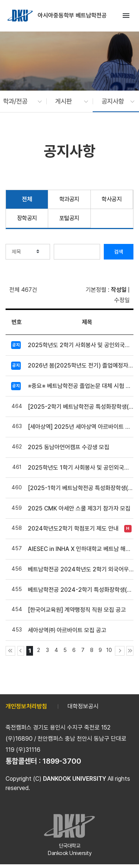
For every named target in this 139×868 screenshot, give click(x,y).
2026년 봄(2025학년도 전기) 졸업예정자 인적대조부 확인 (81, 366)
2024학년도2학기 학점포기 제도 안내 (73, 528)
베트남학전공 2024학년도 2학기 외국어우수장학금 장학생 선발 (81, 569)
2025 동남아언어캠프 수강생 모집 (69, 447)
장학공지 (27, 218)
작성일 (119, 290)
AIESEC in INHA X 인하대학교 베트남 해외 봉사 (81, 549)
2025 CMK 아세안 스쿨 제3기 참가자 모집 (79, 508)
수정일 (122, 300)
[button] (19, 101)
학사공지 (112, 199)
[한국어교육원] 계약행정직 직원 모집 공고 (77, 610)
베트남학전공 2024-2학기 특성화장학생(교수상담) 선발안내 (81, 590)
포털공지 (69, 218)
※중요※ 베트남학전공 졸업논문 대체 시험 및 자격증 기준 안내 (81, 386)
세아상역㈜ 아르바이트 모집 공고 (67, 630)
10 (109, 650)
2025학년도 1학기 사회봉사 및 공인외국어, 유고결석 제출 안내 (81, 468)
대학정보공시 (83, 706)
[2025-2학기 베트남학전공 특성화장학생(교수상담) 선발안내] (81, 407)
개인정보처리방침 (26, 706)
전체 (27, 199)
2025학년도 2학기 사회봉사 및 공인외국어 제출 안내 (81, 345)
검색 (119, 252)
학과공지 (69, 199)
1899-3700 (62, 761)
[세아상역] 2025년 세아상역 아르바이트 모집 (81, 427)
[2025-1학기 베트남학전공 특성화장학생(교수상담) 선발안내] (81, 488)
